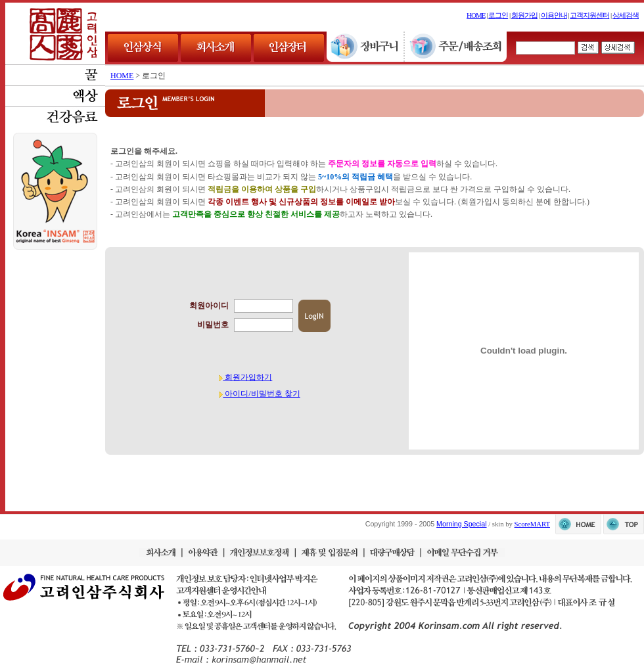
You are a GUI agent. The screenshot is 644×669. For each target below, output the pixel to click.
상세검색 (626, 15)
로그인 (498, 15)
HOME (476, 15)
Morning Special (461, 524)
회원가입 (524, 15)
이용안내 (554, 15)
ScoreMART (532, 524)
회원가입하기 (245, 377)
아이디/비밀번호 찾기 (259, 394)
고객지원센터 (589, 15)
